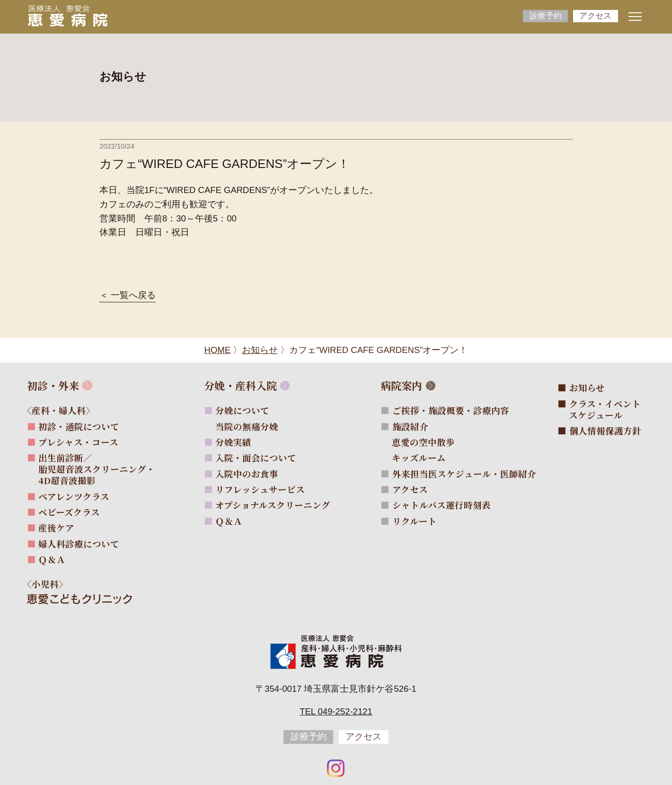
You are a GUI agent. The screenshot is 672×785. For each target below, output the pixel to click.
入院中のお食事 (247, 474)
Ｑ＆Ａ (52, 559)
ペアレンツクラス (74, 496)
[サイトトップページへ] (68, 16)
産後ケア (56, 528)
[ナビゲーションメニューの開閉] (635, 17)
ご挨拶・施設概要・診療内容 (451, 410)
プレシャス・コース (78, 442)
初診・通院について (79, 426)
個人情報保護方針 (605, 431)
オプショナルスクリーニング (273, 505)
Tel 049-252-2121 (336, 711)
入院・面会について (256, 458)
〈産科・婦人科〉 (64, 410)
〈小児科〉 (51, 584)
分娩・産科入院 (240, 385)
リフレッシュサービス (260, 489)
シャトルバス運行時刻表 (442, 505)
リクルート (415, 521)
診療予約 (546, 16)
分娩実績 (233, 442)
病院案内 (401, 385)
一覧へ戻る (133, 295)
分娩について (242, 410)
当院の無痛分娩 (252, 426)
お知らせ (587, 388)
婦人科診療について (79, 544)
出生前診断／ (97, 469)
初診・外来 (53, 385)
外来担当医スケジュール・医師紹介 (464, 474)
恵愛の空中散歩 (429, 442)
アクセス (595, 16)
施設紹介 (410, 426)
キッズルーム (424, 458)
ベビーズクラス (69, 512)
